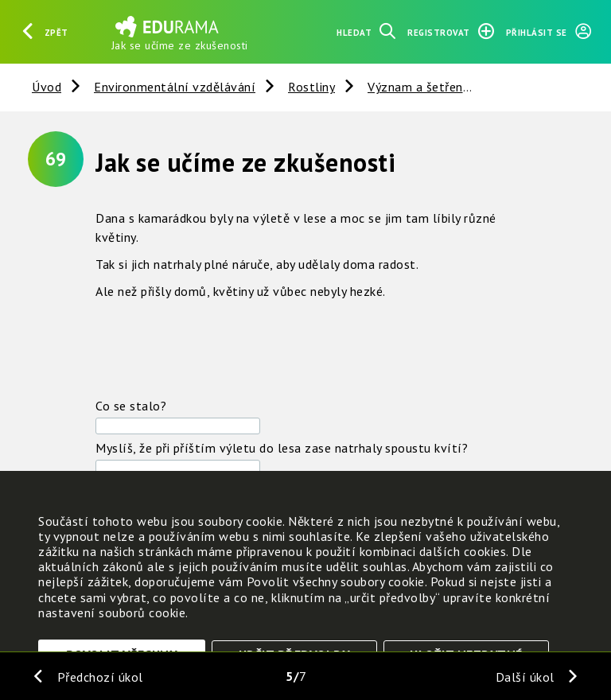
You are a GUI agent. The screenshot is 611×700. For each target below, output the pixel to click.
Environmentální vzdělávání (175, 87)
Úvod (47, 87)
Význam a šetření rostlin (438, 87)
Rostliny (311, 87)
